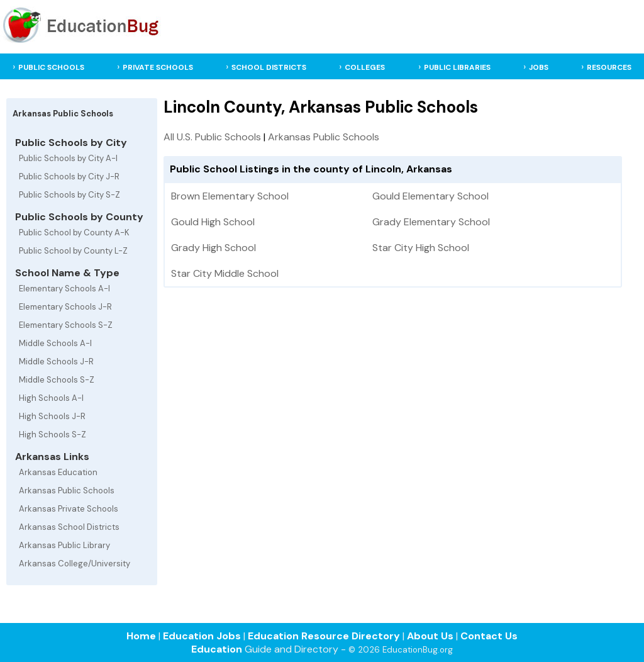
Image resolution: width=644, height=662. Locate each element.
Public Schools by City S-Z (69, 195)
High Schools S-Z (53, 435)
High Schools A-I (51, 398)
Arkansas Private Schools (69, 509)
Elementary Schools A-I (64, 289)
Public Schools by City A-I (68, 158)
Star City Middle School (225, 273)
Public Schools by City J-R (69, 177)
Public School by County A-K (74, 233)
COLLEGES (365, 67)
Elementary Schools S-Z (66, 325)
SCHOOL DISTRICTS (269, 67)
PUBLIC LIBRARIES (457, 67)
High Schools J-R (52, 416)
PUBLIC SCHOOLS (51, 67)
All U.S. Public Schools (212, 137)
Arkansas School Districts (69, 527)
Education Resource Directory (324, 636)
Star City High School (421, 248)
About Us (430, 636)
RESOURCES (609, 67)
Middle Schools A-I (55, 343)
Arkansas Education (58, 472)
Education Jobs (202, 636)
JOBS (539, 67)
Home (141, 636)
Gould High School (213, 222)
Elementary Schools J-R (65, 307)
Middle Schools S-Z (57, 380)
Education (217, 649)
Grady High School (214, 248)
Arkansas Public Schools (67, 491)
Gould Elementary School (430, 196)
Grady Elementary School (431, 222)
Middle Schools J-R (56, 362)
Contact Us (489, 636)
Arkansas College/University (75, 564)
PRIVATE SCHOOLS (158, 67)
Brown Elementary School (230, 196)
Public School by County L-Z (73, 251)
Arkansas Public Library (64, 545)
